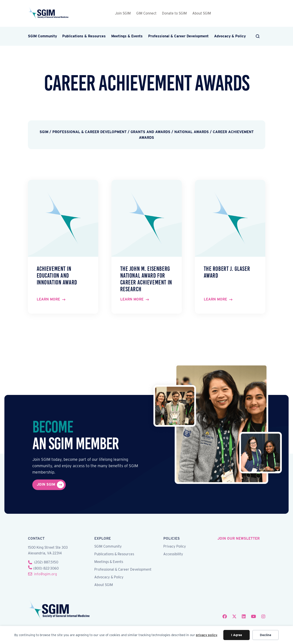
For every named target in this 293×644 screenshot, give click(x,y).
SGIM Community (42, 36)
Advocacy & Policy (230, 36)
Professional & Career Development (178, 36)
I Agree (237, 635)
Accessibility (173, 554)
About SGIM (202, 13)
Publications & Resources (84, 36)
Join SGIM (123, 13)
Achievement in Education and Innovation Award (57, 276)
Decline (266, 635)
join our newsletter (238, 538)
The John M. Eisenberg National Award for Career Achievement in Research (146, 279)
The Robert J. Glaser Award (227, 272)
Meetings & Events (127, 36)
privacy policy (207, 635)
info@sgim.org (45, 574)
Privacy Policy (175, 547)
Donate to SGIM (174, 13)
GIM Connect (146, 13)
